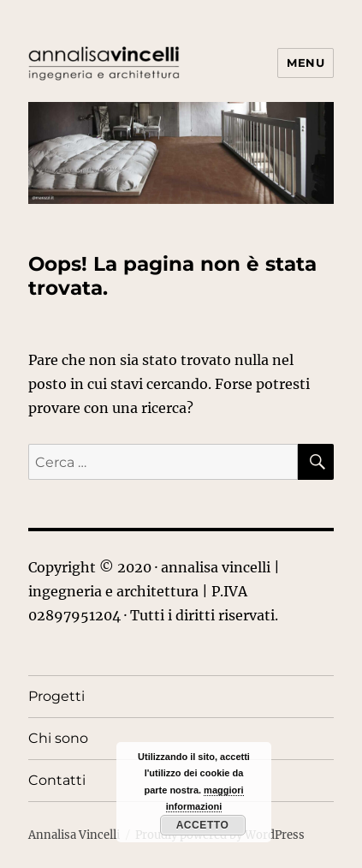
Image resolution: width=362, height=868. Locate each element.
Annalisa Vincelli (74, 835)
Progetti (56, 696)
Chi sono (58, 738)
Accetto (203, 825)
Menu (306, 63)
